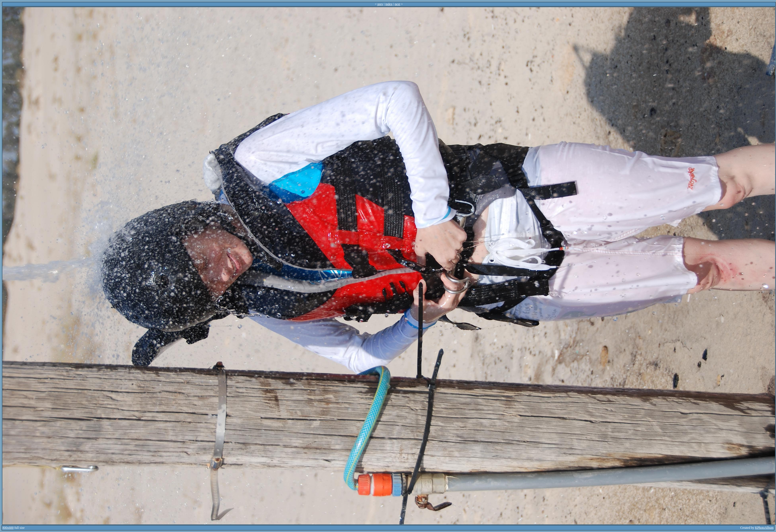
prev (380, 4)
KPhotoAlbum (764, 528)
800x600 (8, 528)
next (397, 4)
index (389, 4)
